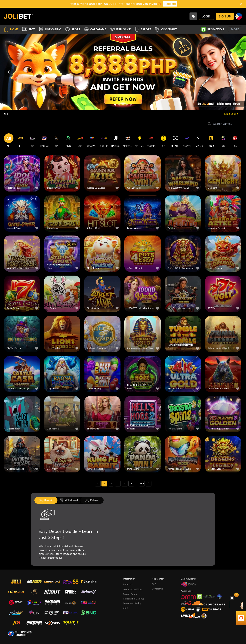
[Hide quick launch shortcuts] (232, 598)
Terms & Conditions (133, 589)
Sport (73, 29)
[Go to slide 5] (131, 105)
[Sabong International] (204, 616)
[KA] (235, 140)
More (235, 29)
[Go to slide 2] (119, 105)
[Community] (193, 16)
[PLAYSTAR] (187, 140)
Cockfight (166, 29)
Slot (29, 29)
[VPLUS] (199, 140)
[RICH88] (104, 140)
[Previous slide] (9, 72)
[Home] (18, 16)
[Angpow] (237, 605)
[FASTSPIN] (152, 140)
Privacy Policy (130, 594)
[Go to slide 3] (123, 105)
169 (142, 483)
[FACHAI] (44, 140)
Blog (125, 608)
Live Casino (50, 29)
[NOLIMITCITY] (140, 140)
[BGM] (211, 140)
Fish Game (120, 29)
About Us (128, 584)
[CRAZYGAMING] (92, 140)
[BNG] (68, 140)
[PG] (32, 140)
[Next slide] (237, 72)
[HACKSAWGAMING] (116, 140)
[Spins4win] (190, 616)
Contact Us (157, 589)
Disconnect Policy (132, 603)
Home (11, 29)
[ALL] (9, 140)
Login (207, 16)
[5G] (223, 140)
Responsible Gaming (133, 599)
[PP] (56, 140)
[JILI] (21, 140)
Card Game (95, 29)
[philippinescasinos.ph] (20, 633)
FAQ (154, 584)
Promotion (213, 29)
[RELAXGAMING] (175, 140)
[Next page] (149, 484)
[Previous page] (98, 484)
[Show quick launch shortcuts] (236, 595)
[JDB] (80, 140)
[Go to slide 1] (115, 105)
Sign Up (225, 16)
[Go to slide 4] (127, 105)
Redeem (170, 4)
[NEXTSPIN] (128, 140)
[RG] (164, 140)
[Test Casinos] (211, 609)
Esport (143, 29)
